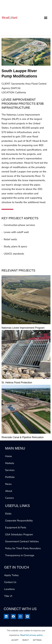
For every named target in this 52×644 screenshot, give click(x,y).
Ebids (8, 514)
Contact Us (10, 582)
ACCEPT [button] (15, 640)
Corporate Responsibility (19, 521)
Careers (9, 498)
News (8, 484)
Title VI (8, 596)
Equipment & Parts (16, 528)
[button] (46, 18)
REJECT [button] (26, 640)
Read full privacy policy (31, 635)
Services (10, 470)
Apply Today (11, 575)
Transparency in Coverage (20, 555)
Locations (9, 589)
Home (9, 456)
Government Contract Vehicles (22, 541)
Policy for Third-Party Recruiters (23, 548)
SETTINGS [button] (37, 640)
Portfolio (10, 477)
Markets (10, 463)
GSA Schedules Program (19, 534)
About (9, 491)
